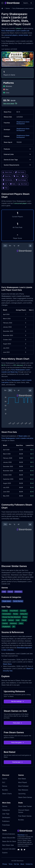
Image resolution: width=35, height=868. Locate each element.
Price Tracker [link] (20, 172)
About (22, 864)
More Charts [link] (23, 184)
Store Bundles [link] (8, 180)
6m (10, 390)
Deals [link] (16, 176)
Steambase (21, 835)
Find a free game (17, 742)
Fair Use (16, 864)
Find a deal (17, 723)
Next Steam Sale (8, 845)
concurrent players (11, 35)
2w (5, 246)
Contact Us (29, 864)
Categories (6, 810)
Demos (5, 786)
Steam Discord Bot (9, 838)
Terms (11, 864)
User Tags (6, 814)
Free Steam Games (25, 816)
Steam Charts (7, 794)
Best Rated (22, 779)
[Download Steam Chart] (30, 246)
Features (17, 149)
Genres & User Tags (17, 160)
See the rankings (17, 701)
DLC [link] (24, 176)
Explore (5, 853)
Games (8, 8)
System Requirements (17, 165)
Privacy (5, 864)
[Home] (2, 8)
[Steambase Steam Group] (22, 850)
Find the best (17, 762)
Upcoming (22, 794)
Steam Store (7, 664)
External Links (17, 154)
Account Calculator (9, 849)
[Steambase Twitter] (24, 850)
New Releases (23, 790)
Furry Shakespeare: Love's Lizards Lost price (17, 438)
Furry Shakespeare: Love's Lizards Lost (15, 31)
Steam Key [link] (7, 176)
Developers (6, 817)
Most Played (23, 782)
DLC (4, 782)
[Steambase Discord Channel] (18, 850)
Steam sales (23, 436)
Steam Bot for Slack (9, 841)
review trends (23, 35)
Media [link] (13, 184)
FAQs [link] (5, 188)
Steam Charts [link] (7, 172)
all (18, 246)
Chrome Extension (9, 834)
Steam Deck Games (25, 797)
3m (10, 246)
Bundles (5, 790)
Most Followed (23, 786)
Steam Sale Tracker (25, 806)
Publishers (6, 821)
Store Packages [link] (21, 180)
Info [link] (5, 184)
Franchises (6, 825)
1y (14, 246)
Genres (5, 806)
